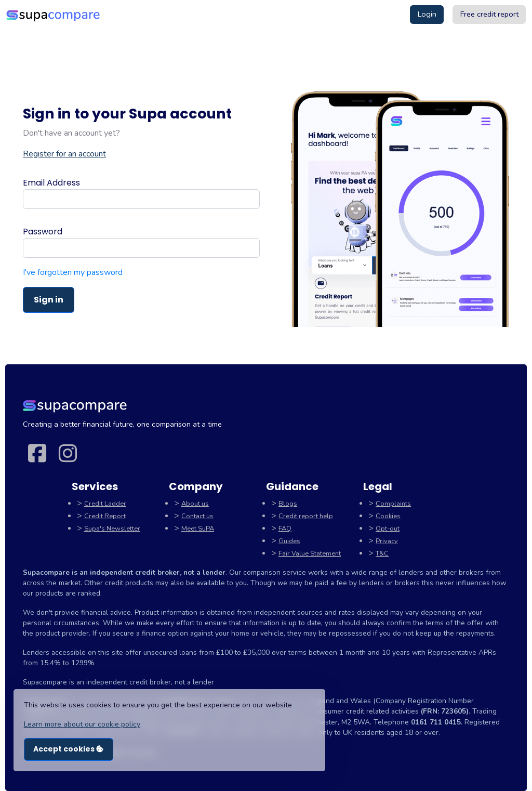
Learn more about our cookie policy (82, 724)
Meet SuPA (198, 529)
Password (43, 232)
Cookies (388, 516)
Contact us (197, 516)
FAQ (285, 529)
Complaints (393, 504)
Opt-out (388, 529)
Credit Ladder (105, 504)
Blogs (288, 504)
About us (195, 504)
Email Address (51, 183)
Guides (289, 541)
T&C (382, 553)
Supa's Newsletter (112, 529)
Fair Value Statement (310, 553)
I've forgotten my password (73, 272)
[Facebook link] (37, 454)
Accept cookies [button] (68, 749)
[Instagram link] (68, 454)
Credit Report (105, 516)
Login (427, 14)
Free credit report (489, 14)
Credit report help (306, 516)
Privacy (387, 541)
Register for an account (64, 154)
